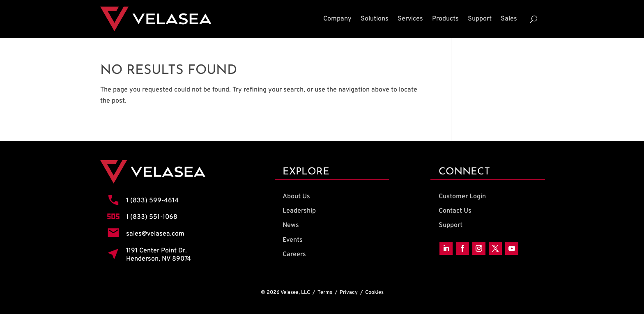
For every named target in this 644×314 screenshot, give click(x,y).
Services (410, 19)
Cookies (374, 293)
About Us (296, 197)
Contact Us (455, 211)
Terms (325, 293)
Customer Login (462, 197)
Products (445, 19)
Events (293, 240)
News (291, 225)
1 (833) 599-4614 (152, 201)
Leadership (299, 211)
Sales (509, 19)
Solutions (375, 19)
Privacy (349, 293)
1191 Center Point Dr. (156, 251)
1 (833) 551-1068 (152, 217)
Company (337, 19)
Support (480, 19)
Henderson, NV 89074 (159, 259)
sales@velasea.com (155, 234)
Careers (294, 254)
